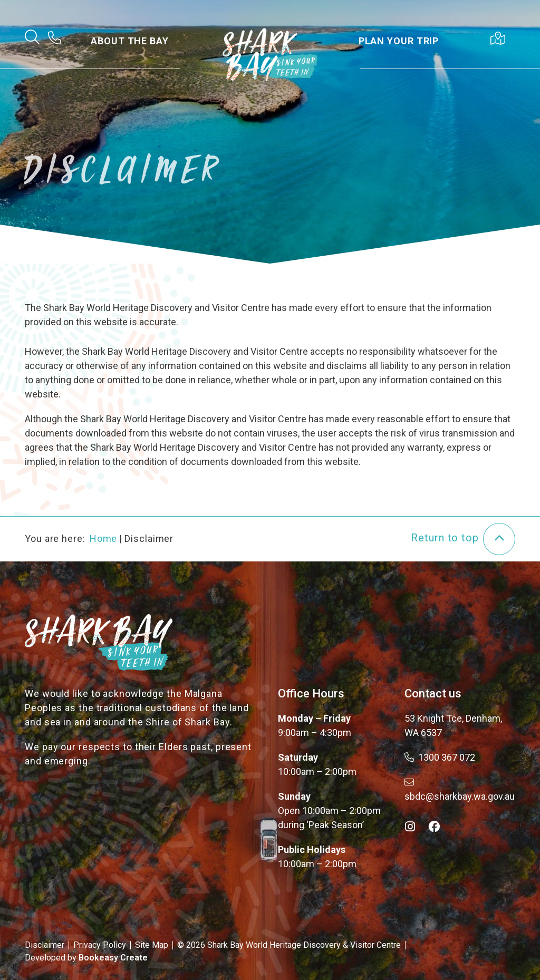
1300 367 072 (440, 757)
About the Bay (130, 41)
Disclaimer (45, 945)
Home (104, 538)
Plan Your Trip (399, 41)
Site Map (152, 945)
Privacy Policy (100, 945)
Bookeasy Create (113, 958)
